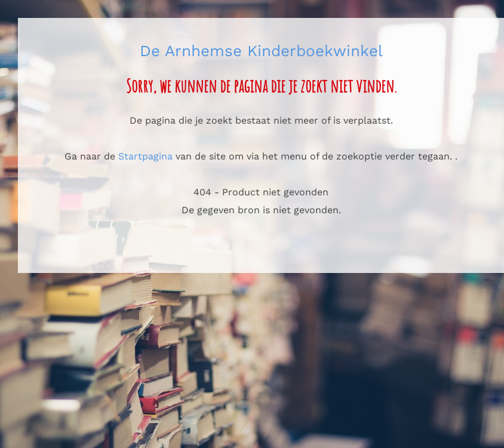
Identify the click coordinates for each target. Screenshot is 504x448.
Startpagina (145, 156)
